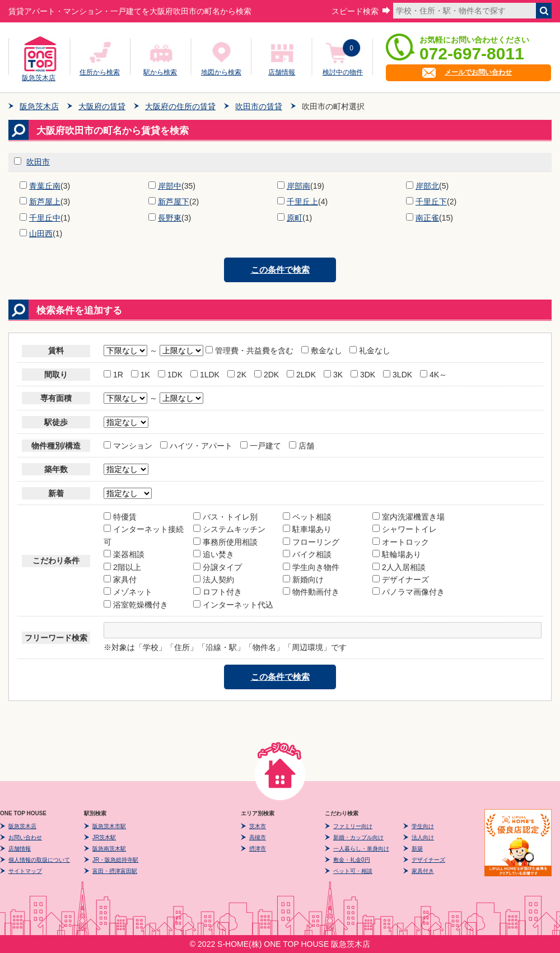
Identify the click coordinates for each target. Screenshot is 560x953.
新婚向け (303, 580)
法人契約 (214, 580)
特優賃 (120, 517)
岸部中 (170, 186)
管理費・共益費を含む (251, 351)
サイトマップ (25, 871)
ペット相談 (307, 517)
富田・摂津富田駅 (115, 871)
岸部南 (298, 186)
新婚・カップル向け (358, 837)
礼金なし (370, 351)
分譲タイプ (218, 567)
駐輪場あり (397, 554)
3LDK (398, 375)
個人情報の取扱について (39, 860)
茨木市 (258, 826)
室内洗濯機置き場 (409, 517)
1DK (170, 375)
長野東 (170, 218)
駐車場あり (307, 529)
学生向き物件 (311, 567)
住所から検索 (100, 72)
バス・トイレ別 (225, 517)
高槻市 (258, 837)
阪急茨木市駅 (109, 826)
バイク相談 (307, 554)
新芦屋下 (174, 202)
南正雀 (427, 218)
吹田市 (38, 162)
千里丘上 (302, 202)
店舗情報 (282, 72)
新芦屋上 (45, 202)
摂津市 (258, 849)
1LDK (205, 375)
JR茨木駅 (104, 837)
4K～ (433, 375)
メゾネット (128, 592)
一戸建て (261, 446)
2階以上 (122, 567)
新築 (417, 849)
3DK (363, 375)
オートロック (401, 542)
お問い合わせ (25, 837)
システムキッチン (229, 529)
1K (141, 375)
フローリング (311, 542)
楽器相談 (124, 554)
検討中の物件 (343, 72)
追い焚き (214, 554)
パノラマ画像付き (409, 592)
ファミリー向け (353, 826)
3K (333, 375)
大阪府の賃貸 (102, 106)
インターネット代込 (233, 605)
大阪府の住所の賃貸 (180, 106)
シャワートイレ (405, 529)
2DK (267, 375)
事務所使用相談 (225, 542)
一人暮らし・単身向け (361, 849)
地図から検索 (221, 72)
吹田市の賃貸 (259, 106)
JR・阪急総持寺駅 (115, 860)
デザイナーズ (401, 580)
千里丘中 (45, 218)
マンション (128, 446)
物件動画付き (311, 592)
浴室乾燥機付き (136, 605)
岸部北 (427, 186)
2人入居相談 (399, 567)
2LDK (301, 375)
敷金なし (322, 351)
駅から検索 (160, 72)
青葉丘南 (45, 186)
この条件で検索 (280, 270)
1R (113, 375)
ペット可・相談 (353, 871)
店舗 (302, 446)
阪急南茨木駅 (109, 849)
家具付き (423, 871)
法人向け (423, 837)
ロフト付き (218, 592)
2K (237, 375)
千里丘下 (431, 202)
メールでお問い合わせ (478, 72)
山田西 (41, 233)
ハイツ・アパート (196, 446)
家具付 (120, 580)
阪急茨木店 (39, 76)
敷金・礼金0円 (352, 860)
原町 (295, 218)
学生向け (423, 826)
